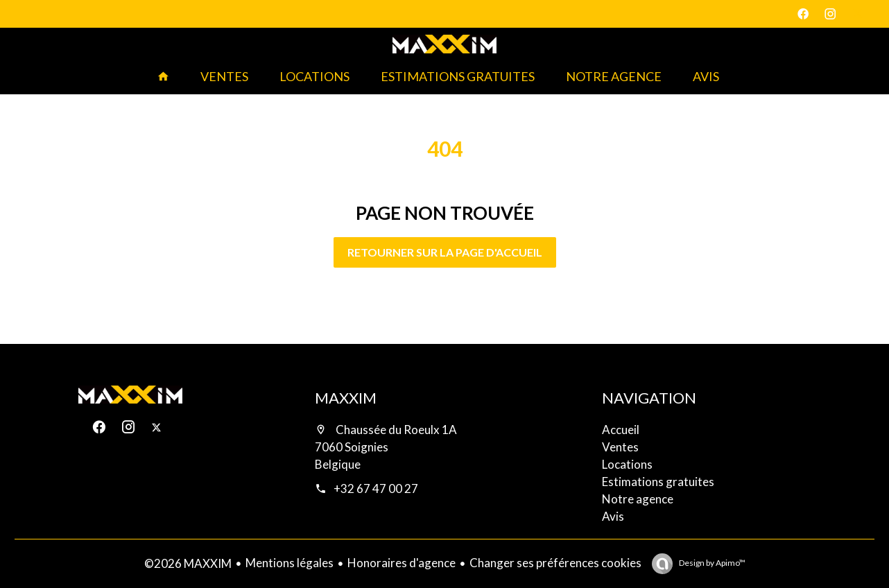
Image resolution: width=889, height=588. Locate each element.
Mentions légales (290, 563)
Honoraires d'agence (402, 563)
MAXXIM (346, 398)
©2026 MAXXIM (188, 563)
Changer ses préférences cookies (555, 563)
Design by (711, 563)
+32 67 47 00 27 (376, 488)
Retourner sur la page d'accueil (445, 252)
